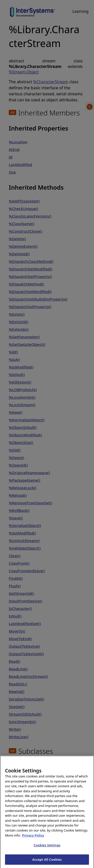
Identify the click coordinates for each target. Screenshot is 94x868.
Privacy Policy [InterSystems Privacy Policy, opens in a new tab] (33, 841)
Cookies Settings (47, 851)
